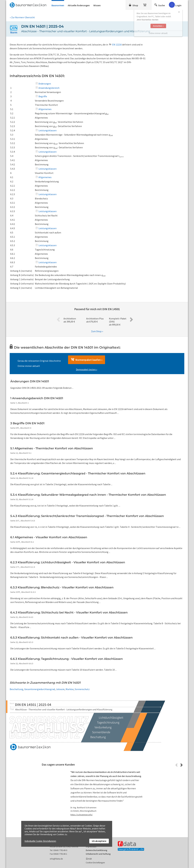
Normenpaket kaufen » (87, 360)
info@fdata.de (56, 859)
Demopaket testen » (87, 369)
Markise (70, 689)
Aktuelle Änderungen (79, 5)
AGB (90, 859)
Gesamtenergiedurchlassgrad (40, 689)
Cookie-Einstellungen (95, 863)
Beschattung (16, 689)
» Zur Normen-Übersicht (22, 17)
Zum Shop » (97, 331)
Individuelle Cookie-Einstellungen (40, 841)
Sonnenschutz (82, 689)
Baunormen (58, 5)
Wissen (97, 5)
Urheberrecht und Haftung (98, 854)
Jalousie (60, 689)
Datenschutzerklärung (96, 850)
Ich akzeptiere (99, 841)
